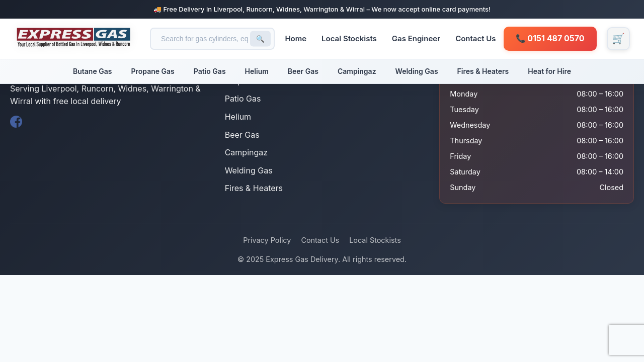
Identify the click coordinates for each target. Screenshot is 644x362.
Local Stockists (353, 38)
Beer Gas (303, 71)
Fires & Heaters (483, 71)
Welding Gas (417, 71)
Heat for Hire (549, 71)
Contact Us (479, 38)
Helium (257, 71)
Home (299, 38)
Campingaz (357, 71)
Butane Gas (92, 71)
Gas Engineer (419, 38)
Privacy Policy (267, 240)
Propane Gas (152, 71)
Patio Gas (210, 71)
